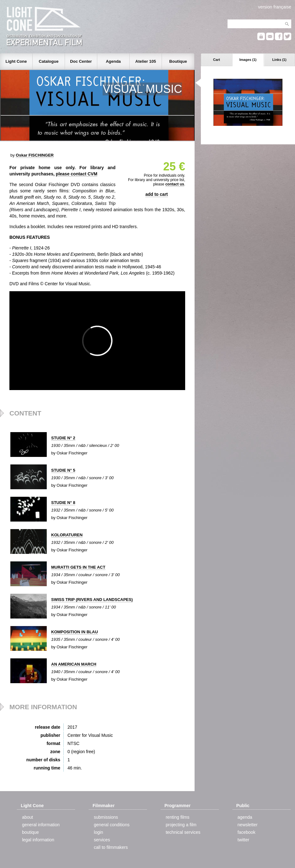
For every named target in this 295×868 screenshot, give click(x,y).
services (102, 840)
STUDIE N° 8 (63, 503)
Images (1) (248, 60)
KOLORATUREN (67, 535)
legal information (38, 840)
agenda (245, 817)
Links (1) (279, 60)
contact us (175, 184)
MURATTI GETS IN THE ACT (78, 567)
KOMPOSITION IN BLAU (75, 632)
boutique (30, 832)
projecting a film (181, 825)
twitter (243, 840)
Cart (217, 60)
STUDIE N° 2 (63, 438)
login (99, 832)
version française (275, 7)
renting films (177, 817)
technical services (183, 832)
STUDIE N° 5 (63, 470)
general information (41, 825)
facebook (247, 832)
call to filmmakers (111, 847)
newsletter (248, 825)
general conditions (112, 825)
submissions (106, 817)
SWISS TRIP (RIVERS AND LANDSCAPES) (92, 600)
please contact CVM (77, 174)
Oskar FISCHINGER (35, 155)
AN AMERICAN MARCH (74, 664)
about (27, 817)
